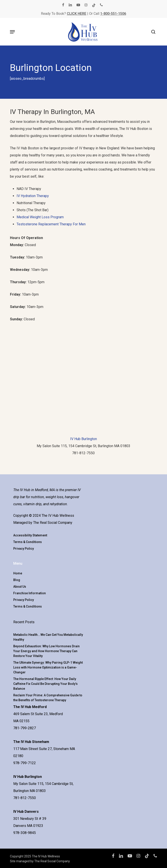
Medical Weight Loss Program (40, 217)
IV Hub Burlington (83, 439)
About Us (20, 587)
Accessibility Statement (30, 535)
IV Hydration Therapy (33, 196)
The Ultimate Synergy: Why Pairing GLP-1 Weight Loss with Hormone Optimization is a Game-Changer (48, 667)
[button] (12, 32)
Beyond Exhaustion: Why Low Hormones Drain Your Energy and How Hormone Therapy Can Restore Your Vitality (46, 651)
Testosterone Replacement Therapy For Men (51, 224)
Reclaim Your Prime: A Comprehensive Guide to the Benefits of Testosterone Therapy (48, 698)
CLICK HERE (77, 14)
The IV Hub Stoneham (31, 742)
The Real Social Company (53, 523)
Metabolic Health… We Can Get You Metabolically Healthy (48, 637)
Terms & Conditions (28, 542)
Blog (17, 580)
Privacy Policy (24, 549)
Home (18, 573)
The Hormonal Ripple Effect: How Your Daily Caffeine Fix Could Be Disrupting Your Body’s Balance (45, 684)
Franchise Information (30, 593)
